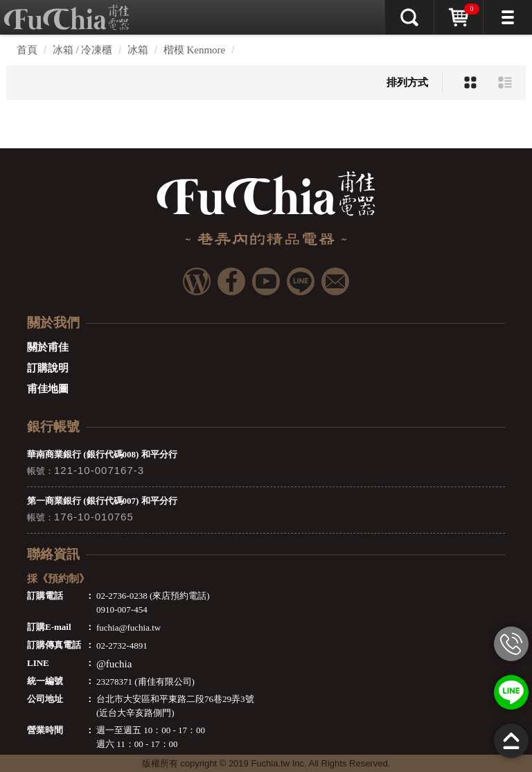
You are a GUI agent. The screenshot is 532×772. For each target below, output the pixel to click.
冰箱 (138, 50)
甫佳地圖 (48, 389)
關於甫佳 (48, 347)
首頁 (27, 50)
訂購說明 (48, 368)
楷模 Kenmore (195, 50)
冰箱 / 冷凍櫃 (83, 50)
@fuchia (114, 664)
